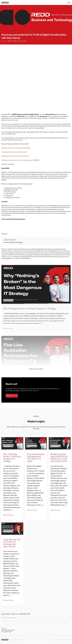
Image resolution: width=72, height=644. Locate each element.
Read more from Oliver (36, 369)
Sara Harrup (43, 116)
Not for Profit (22, 41)
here (22, 140)
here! (14, 134)
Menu (69, 3)
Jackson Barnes (50, 114)
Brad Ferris (21, 116)
